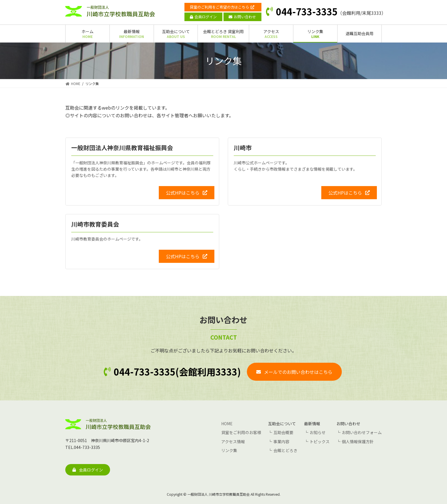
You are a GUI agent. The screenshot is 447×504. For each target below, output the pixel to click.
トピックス (320, 441)
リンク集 (229, 450)
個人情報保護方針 (358, 441)
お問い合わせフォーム (362, 432)
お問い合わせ (242, 17)
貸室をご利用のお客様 (241, 432)
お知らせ (318, 432)
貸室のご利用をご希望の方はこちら (222, 7)
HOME (227, 424)
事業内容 (281, 441)
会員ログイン (203, 17)
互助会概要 (283, 432)
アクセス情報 (233, 441)
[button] (187, 192)
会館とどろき (285, 450)
